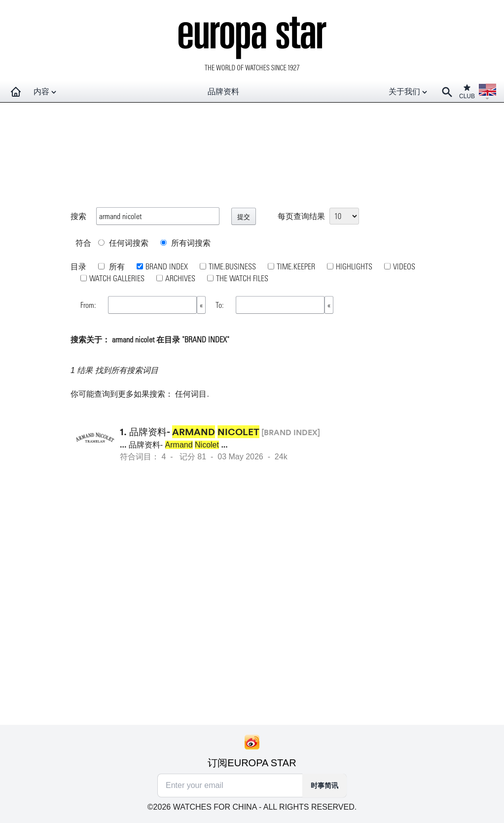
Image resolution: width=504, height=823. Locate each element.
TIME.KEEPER (296, 266)
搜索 (78, 216)
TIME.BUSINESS (232, 266)
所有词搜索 (185, 243)
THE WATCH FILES (242, 278)
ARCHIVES (180, 278)
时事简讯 (324, 786)
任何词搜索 (123, 243)
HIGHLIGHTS (354, 266)
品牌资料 (223, 92)
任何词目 (191, 394)
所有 (116, 266)
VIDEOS (404, 266)
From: (89, 305)
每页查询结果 (301, 216)
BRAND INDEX (167, 266)
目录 (78, 266)
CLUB (467, 92)
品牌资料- (194, 432)
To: (221, 305)
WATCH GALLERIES (117, 278)
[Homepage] (16, 92)
